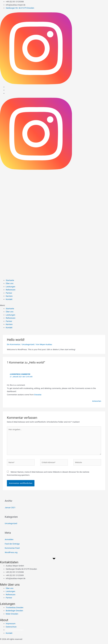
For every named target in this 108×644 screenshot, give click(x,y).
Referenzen (11, 290)
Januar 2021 (10, 507)
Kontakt (9, 299)
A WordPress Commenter (20, 374)
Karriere (9, 296)
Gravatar (38, 395)
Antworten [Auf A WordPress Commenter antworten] (97, 401)
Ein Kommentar (13, 344)
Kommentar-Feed (12, 548)
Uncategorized (28, 344)
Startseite (10, 280)
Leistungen (10, 287)
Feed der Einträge (12, 544)
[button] (54, 305)
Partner (9, 293)
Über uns (10, 283)
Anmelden (9, 539)
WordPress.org (11, 552)
